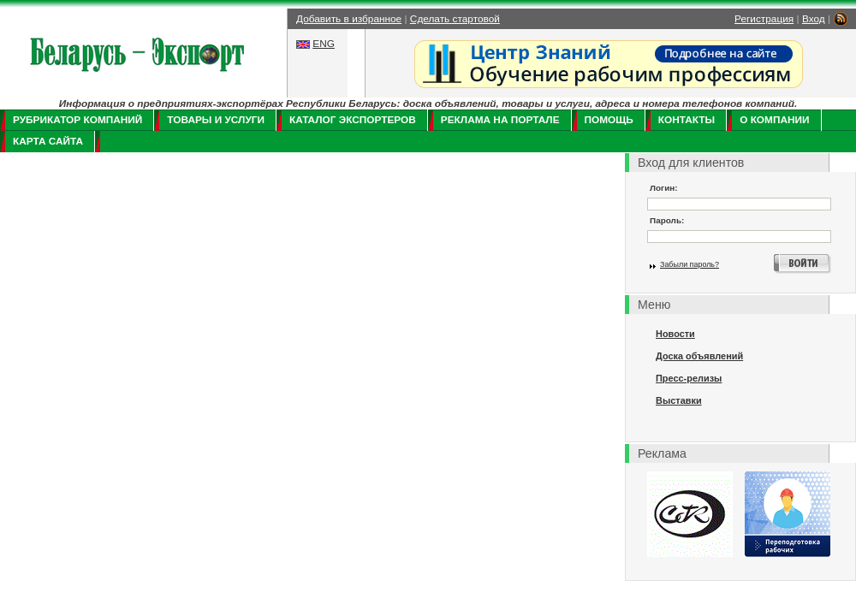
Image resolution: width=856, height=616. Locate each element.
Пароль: (667, 220)
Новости (675, 334)
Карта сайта (48, 141)
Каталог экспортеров (353, 120)
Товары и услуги (216, 120)
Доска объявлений (699, 356)
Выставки (679, 400)
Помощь (609, 120)
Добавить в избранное (349, 19)
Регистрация (764, 19)
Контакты (687, 120)
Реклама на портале (500, 120)
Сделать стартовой (455, 19)
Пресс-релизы (689, 378)
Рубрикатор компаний (77, 120)
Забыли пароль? (690, 264)
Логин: (664, 188)
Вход (814, 19)
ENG (324, 44)
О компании (774, 120)
